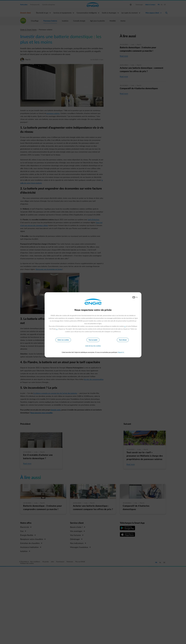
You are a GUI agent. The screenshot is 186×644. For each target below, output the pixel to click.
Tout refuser (123, 340)
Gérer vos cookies (63, 340)
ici (125, 326)
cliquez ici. (121, 352)
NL (137, 297)
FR (134, 297)
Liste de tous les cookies (93, 346)
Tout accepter (93, 340)
